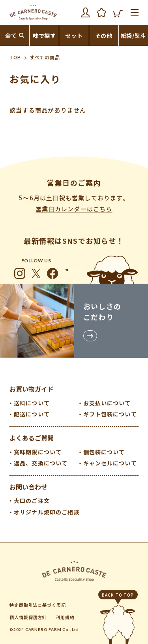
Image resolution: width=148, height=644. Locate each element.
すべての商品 (45, 57)
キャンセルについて (110, 463)
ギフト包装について (110, 414)
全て (11, 36)
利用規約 (65, 617)
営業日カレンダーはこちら (74, 209)
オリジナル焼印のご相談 (47, 512)
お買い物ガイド (32, 389)
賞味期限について (38, 452)
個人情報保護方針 (28, 617)
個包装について (104, 452)
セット (74, 36)
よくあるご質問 (32, 438)
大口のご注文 (32, 501)
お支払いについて (107, 403)
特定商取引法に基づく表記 (38, 605)
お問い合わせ (28, 487)
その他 (104, 36)
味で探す (44, 36)
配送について (32, 414)
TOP (15, 57)
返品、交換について (41, 463)
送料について (32, 403)
